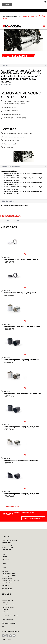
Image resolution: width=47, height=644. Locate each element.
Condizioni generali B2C (9, 573)
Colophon (5, 571)
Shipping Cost (30, 512)
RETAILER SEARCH (9, 623)
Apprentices (5, 559)
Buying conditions (7, 578)
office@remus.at (7, 550)
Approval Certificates (8, 607)
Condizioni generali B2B (9, 576)
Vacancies (5, 557)
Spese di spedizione (7, 583)
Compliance (5, 585)
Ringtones (5, 612)
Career (4, 554)
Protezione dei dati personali (10, 580)
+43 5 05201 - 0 (8, 547)
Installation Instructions (9, 605)
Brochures (5, 603)
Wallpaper (5, 610)
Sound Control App (7, 600)
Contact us (5, 564)
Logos (4, 598)
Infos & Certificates (7, 619)
